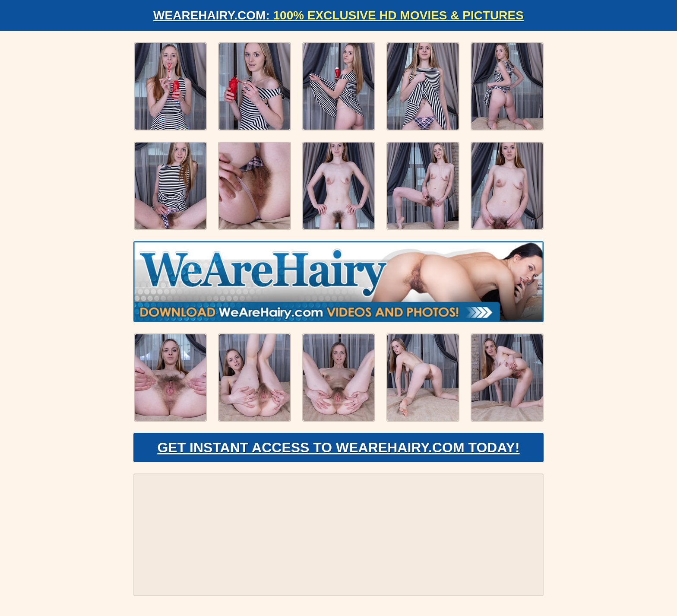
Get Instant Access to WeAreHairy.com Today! (338, 448)
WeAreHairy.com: (338, 15)
